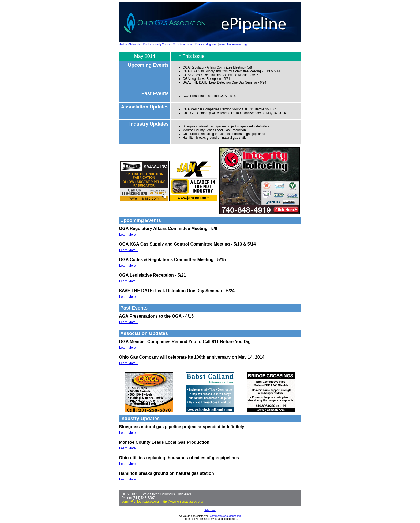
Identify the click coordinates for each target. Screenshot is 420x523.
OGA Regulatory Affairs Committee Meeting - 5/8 (217, 67)
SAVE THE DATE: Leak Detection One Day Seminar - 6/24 (224, 82)
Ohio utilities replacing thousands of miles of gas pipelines (224, 134)
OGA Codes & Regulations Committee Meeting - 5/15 (221, 75)
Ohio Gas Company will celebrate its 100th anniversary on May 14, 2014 (234, 113)
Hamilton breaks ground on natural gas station (215, 138)
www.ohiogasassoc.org (233, 44)
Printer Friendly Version (157, 44)
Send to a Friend (183, 44)
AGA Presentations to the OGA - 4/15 (209, 96)
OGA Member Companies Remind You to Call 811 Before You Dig (230, 109)
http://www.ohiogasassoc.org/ (182, 502)
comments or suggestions (226, 516)
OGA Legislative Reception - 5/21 (206, 79)
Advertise (210, 510)
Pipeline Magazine (206, 44)
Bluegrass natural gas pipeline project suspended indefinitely (226, 126)
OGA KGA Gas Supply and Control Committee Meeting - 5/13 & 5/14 (231, 71)
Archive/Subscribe (130, 44)
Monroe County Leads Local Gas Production (214, 130)
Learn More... (129, 235)
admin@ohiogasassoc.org (140, 502)
